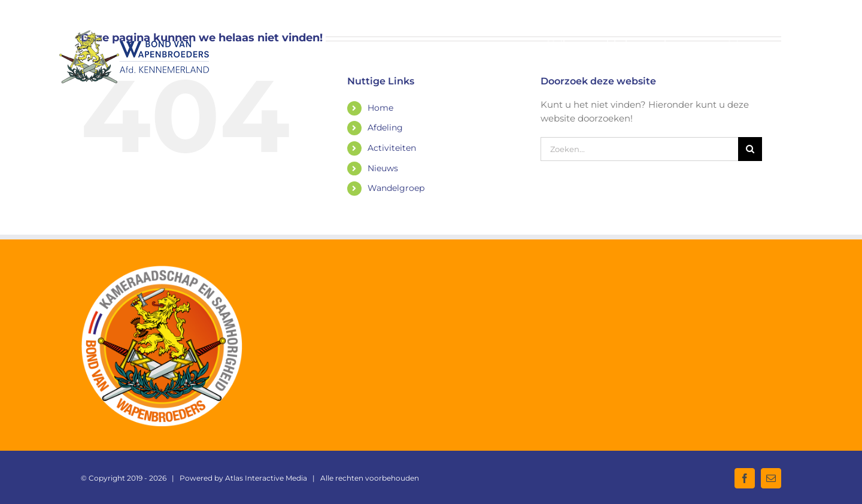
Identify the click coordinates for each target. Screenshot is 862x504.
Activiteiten (392, 148)
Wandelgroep (396, 188)
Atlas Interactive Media (266, 478)
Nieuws (383, 168)
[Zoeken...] (639, 149)
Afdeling (385, 127)
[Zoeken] (750, 149)
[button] (784, 43)
